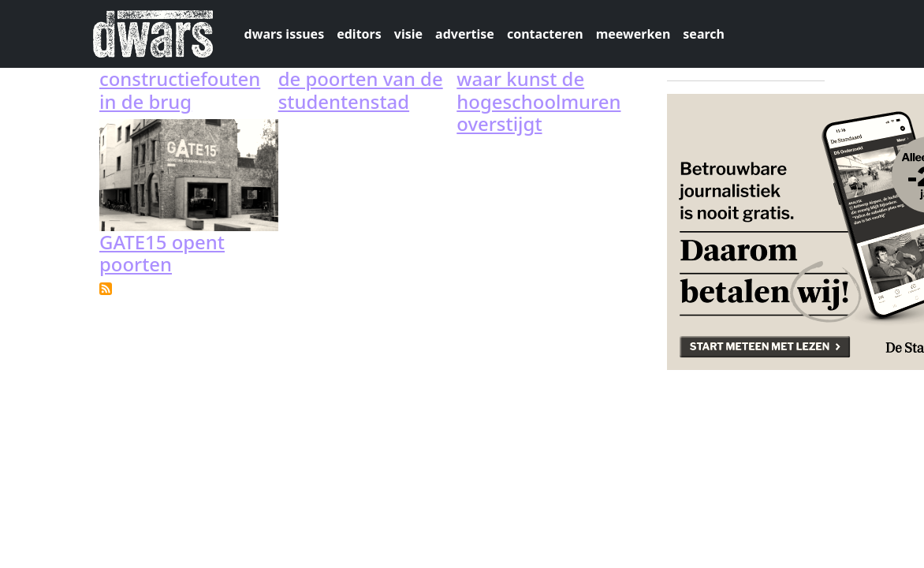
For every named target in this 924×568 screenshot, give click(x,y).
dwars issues (285, 34)
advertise (465, 34)
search (704, 34)
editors (359, 34)
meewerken (633, 34)
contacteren (545, 34)
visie (408, 34)
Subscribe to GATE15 (106, 289)
